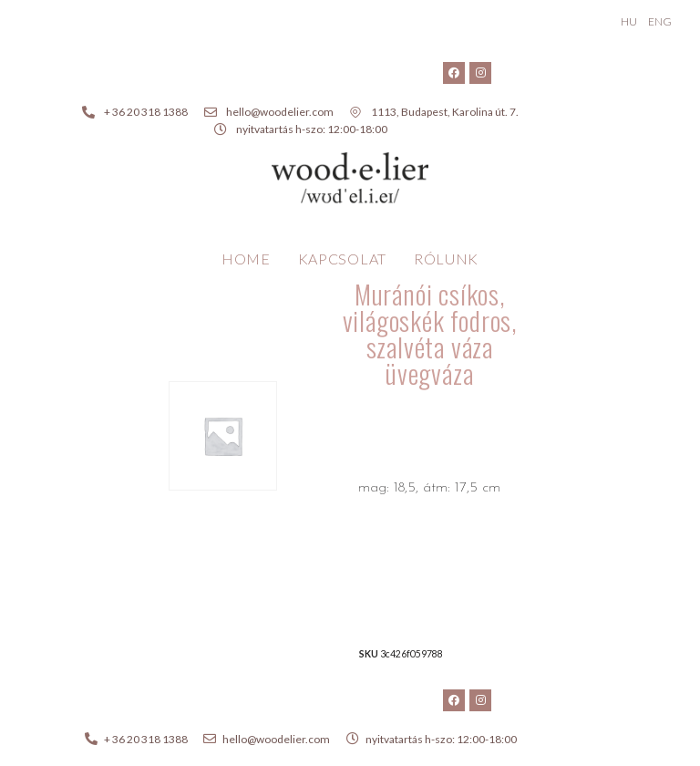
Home (246, 259)
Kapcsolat (342, 259)
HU (629, 21)
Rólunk (446, 259)
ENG (660, 21)
